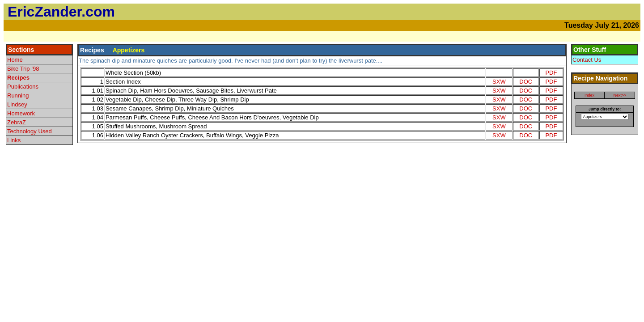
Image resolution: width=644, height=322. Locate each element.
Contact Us (587, 60)
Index (589, 95)
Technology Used (30, 131)
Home (15, 60)
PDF (551, 73)
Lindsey (17, 104)
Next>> (620, 95)
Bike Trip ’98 (23, 69)
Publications (23, 87)
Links (14, 140)
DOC (526, 82)
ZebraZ (17, 122)
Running (18, 95)
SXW (499, 82)
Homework (21, 113)
